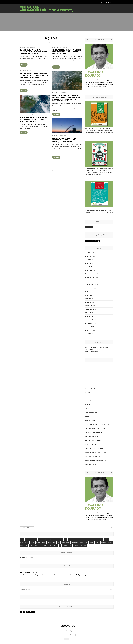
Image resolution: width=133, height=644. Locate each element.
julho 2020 (88, 292)
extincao (106, 539)
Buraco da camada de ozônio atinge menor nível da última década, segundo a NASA (64, 140)
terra (70, 545)
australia (57, 539)
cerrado (83, 539)
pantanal (110, 542)
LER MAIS (24, 65)
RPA (95, 464)
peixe (22, 545)
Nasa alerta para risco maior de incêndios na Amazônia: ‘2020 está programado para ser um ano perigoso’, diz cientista (66, 98)
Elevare (87, 409)
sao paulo (50, 545)
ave (62, 539)
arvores (51, 539)
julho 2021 (88, 253)
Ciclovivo (87, 373)
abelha (22, 539)
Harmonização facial (90, 421)
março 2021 (88, 267)
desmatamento (99, 539)
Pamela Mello (93, 444)
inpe (59, 542)
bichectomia (96, 436)
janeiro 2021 (89, 270)
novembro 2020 (90, 277)
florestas (32, 542)
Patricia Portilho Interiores (91, 369)
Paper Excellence (95, 385)
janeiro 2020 (89, 313)
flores (22, 542)
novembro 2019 (90, 320)
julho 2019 (88, 334)
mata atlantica (75, 542)
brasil (78, 539)
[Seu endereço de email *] (67, 635)
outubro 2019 (89, 323)
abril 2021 (88, 263)
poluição (37, 545)
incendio (44, 542)
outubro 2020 (89, 281)
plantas (31, 545)
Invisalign (87, 417)
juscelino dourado (66, 542)
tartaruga (65, 545)
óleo (85, 545)
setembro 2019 (89, 327)
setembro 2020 (90, 285)
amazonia (34, 539)
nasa (86, 542)
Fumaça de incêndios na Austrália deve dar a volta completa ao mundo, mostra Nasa (34, 120)
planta (26, 545)
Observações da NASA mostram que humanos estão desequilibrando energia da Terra (67, 52)
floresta (27, 542)
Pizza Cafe (88, 393)
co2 (88, 539)
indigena (49, 542)
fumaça (38, 542)
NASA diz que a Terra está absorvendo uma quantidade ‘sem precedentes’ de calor (33, 52)
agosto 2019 (89, 330)
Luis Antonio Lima (93, 365)
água (81, 545)
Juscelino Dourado (104, 425)
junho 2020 (88, 295)
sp (60, 545)
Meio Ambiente (31, 47)
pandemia (104, 542)
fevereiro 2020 (90, 309)
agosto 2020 (89, 288)
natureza (91, 542)
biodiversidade (72, 539)
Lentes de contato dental (91, 413)
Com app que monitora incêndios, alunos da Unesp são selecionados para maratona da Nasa (34, 76)
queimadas (43, 545)
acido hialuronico (97, 440)
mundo (82, 542)
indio (54, 542)
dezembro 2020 (90, 274)
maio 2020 (88, 299)
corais (92, 539)
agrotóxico (28, 539)
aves (66, 539)
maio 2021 (88, 260)
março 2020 (89, 306)
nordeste (97, 542)
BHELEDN (92, 405)
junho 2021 (88, 256)
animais (40, 539)
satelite (56, 545)
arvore (46, 539)
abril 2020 (88, 302)
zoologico (76, 545)
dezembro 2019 (90, 316)
